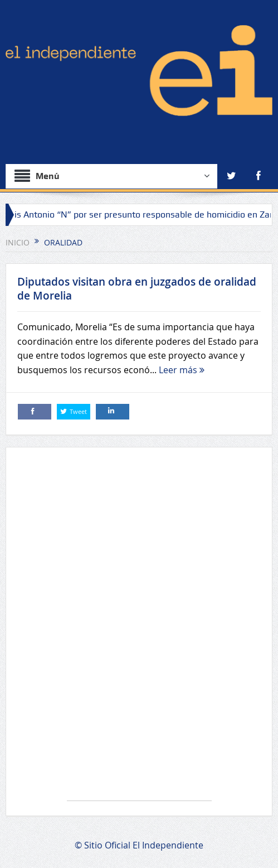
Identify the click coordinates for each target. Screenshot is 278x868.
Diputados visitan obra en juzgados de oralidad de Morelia (137, 289)
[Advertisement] (139, 630)
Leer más (182, 370)
